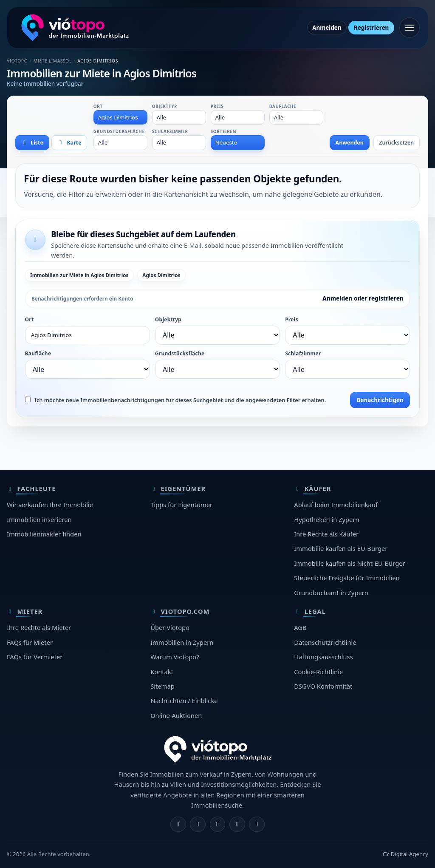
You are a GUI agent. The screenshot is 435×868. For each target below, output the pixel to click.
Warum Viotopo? (175, 657)
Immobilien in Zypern (182, 642)
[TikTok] (257, 824)
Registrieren (371, 28)
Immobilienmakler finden (44, 534)
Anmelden (327, 28)
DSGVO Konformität (323, 686)
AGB (300, 627)
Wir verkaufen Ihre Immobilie (50, 505)
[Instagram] (198, 824)
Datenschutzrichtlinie (325, 642)
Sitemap (162, 686)
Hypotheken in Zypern (326, 519)
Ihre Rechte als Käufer (326, 534)
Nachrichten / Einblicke (184, 701)
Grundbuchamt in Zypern (331, 593)
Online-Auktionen (176, 715)
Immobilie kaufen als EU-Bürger (341, 548)
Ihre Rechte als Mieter (39, 627)
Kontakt (162, 672)
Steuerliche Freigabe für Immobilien (347, 578)
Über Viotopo (170, 627)
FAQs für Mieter (30, 642)
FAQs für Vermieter (35, 657)
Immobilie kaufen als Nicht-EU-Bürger (349, 563)
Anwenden (350, 143)
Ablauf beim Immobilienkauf (336, 505)
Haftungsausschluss (323, 657)
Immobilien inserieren (39, 519)
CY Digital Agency (405, 854)
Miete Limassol (53, 61)
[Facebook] (178, 824)
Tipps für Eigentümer (181, 505)
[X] (218, 824)
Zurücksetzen (396, 143)
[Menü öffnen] (410, 28)
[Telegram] (237, 824)
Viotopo (17, 61)
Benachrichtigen (380, 400)
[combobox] (121, 117)
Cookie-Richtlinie (318, 672)
